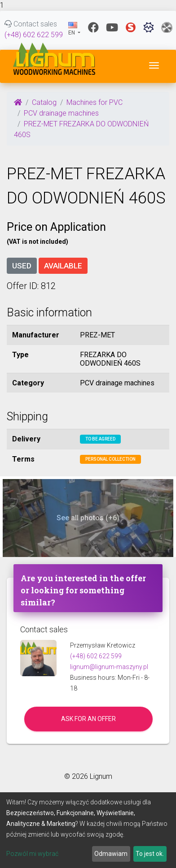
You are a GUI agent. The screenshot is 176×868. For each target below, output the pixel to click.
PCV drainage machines (61, 113)
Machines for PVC (95, 102)
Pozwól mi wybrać (32, 854)
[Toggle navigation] (154, 65)
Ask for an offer (88, 719)
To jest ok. (150, 854)
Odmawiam (111, 854)
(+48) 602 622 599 (34, 35)
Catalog (44, 102)
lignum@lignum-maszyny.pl (109, 667)
